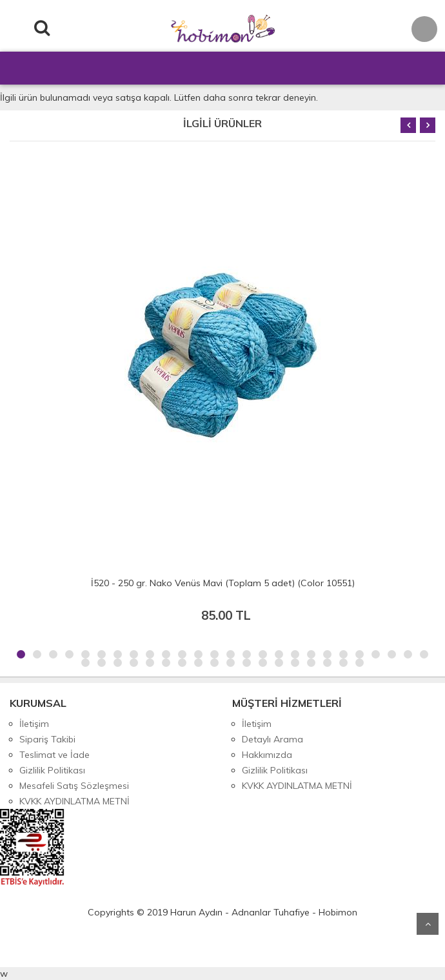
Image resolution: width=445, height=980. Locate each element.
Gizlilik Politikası (52, 770)
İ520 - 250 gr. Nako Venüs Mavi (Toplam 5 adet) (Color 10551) (223, 583)
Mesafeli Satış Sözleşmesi (74, 786)
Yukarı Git (428, 924)
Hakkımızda (267, 755)
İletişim (34, 724)
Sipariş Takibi (47, 739)
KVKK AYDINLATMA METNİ (74, 801)
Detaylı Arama (272, 739)
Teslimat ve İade (54, 755)
